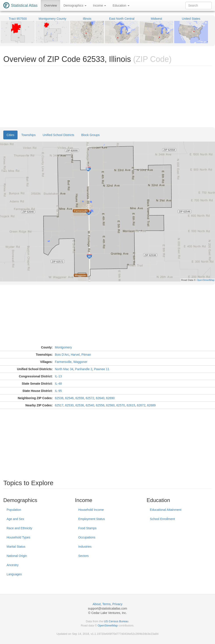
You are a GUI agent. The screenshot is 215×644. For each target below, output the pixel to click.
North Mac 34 (64, 369)
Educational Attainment (166, 510)
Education (121, 5)
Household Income (91, 510)
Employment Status (92, 519)
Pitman (86, 355)
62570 (121, 405)
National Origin (17, 556)
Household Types (18, 537)
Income (100, 5)
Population (14, 510)
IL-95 (58, 391)
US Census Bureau (116, 621)
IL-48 (58, 384)
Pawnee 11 (102, 369)
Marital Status (16, 547)
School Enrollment (162, 519)
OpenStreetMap (108, 625)
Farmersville (63, 362)
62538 (59, 398)
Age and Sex (15, 519)
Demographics (75, 5)
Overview (50, 5)
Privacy (117, 604)
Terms (106, 604)
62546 (69, 398)
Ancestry (13, 565)
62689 (151, 405)
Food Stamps (87, 528)
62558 (80, 398)
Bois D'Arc (62, 355)
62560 (110, 405)
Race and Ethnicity (19, 528)
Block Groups (90, 135)
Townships (28, 135)
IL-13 (58, 376)
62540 (90, 405)
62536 (80, 405)
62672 (141, 405)
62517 (59, 405)
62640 (100, 398)
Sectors (83, 556)
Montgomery (63, 347)
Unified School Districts (58, 135)
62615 (131, 405)
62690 (110, 398)
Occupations (87, 537)
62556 (100, 405)
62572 (90, 398)
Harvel (75, 355)
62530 (69, 405)
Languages (14, 574)
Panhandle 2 (84, 369)
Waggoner (80, 362)
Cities (10, 135)
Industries (85, 547)
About (97, 604)
